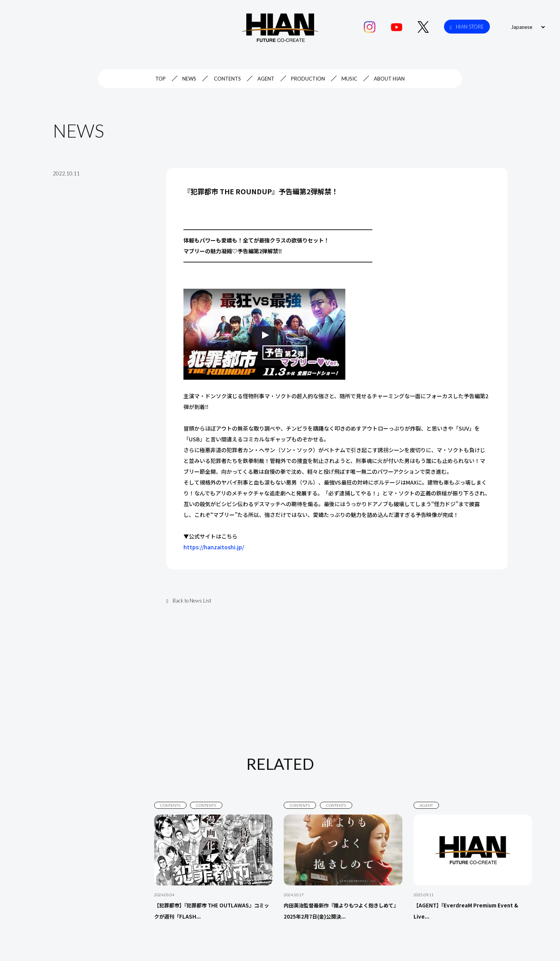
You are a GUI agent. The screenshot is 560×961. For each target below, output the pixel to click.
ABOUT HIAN (389, 79)
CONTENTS (227, 79)
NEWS (189, 79)
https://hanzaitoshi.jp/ (214, 547)
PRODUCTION (308, 79)
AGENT (266, 79)
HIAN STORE (467, 27)
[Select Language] (527, 27)
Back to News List (189, 601)
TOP (161, 79)
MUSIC (349, 79)
